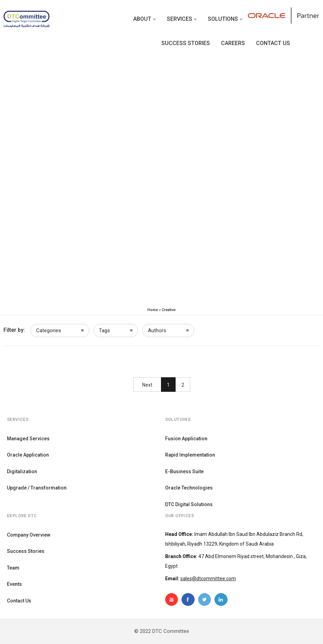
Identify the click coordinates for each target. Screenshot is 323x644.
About (144, 19)
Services (182, 19)
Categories (49, 330)
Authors (157, 330)
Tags (104, 330)
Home (153, 310)
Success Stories (186, 43)
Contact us (273, 43)
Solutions (225, 19)
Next (147, 385)
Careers (233, 43)
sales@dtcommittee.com (208, 579)
